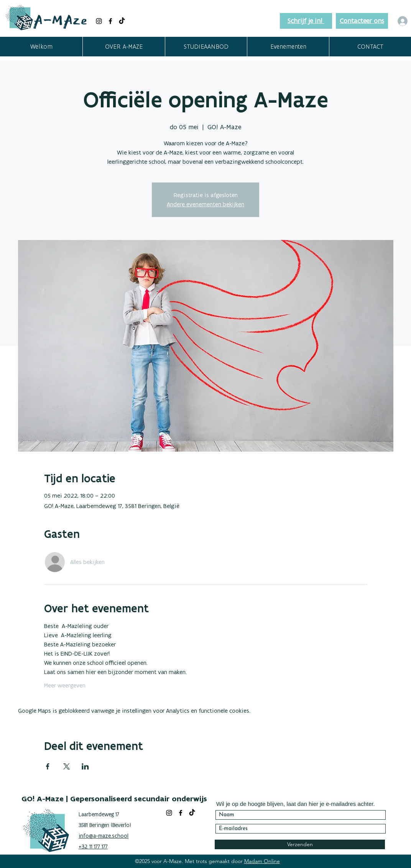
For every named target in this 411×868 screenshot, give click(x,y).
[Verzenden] (300, 844)
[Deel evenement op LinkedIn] (85, 766)
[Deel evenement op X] (67, 766)
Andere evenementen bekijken (205, 204)
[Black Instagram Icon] (99, 21)
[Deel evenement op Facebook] (48, 766)
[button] (124, 47)
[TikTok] (122, 21)
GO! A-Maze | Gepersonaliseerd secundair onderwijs (114, 799)
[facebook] (110, 21)
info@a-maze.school (104, 836)
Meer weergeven (65, 685)
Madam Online (262, 861)
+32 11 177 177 (93, 847)
